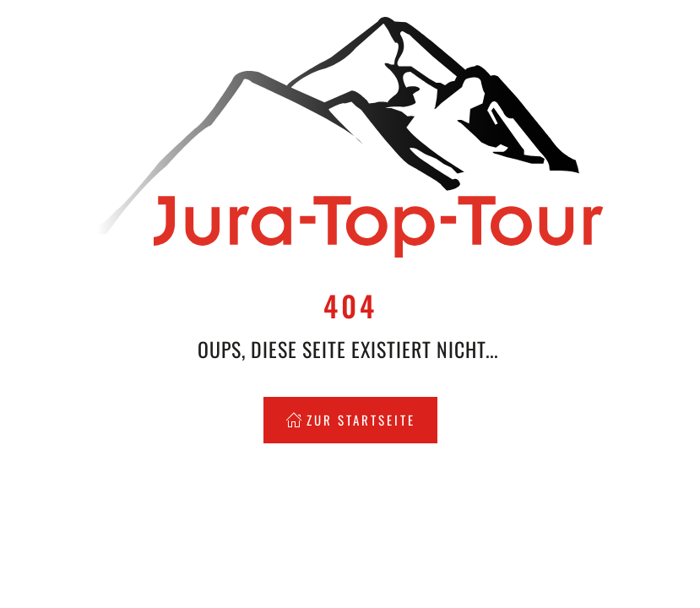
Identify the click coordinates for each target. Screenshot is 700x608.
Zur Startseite (350, 420)
